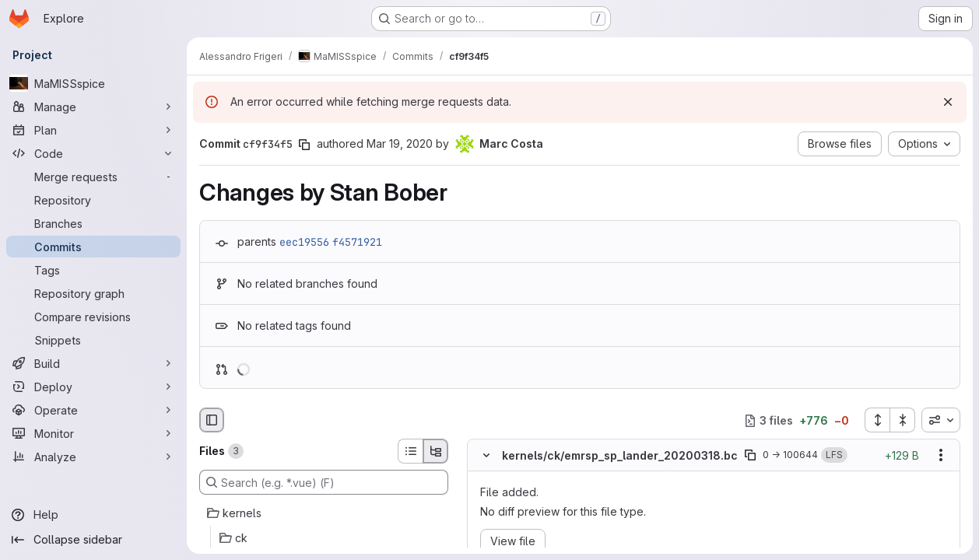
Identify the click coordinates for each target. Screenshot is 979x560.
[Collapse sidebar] (93, 540)
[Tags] (93, 270)
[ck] (324, 538)
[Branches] (93, 223)
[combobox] (941, 420)
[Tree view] (436, 451)
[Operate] (93, 410)
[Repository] (93, 200)
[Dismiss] (948, 102)
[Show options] (941, 456)
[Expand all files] (877, 420)
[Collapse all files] (903, 420)
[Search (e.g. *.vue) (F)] (324, 482)
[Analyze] (93, 457)
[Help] (93, 515)
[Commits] (93, 247)
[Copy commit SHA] (304, 145)
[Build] (93, 363)
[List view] (410, 451)
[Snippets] (93, 340)
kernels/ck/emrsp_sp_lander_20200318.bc (620, 455)
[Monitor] (93, 433)
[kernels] (324, 513)
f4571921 (357, 242)
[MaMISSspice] (93, 83)
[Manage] (93, 107)
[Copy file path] (750, 456)
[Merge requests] (93, 177)
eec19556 (304, 242)
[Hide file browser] (212, 420)
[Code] (93, 153)
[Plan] (93, 130)
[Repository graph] (93, 293)
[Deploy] (93, 387)
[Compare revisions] (93, 317)
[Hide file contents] (486, 456)
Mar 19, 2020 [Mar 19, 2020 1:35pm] (400, 143)
